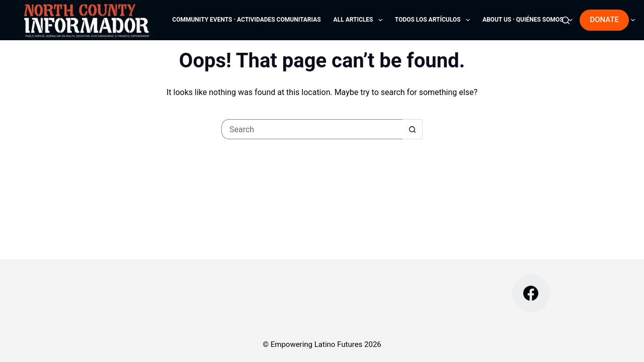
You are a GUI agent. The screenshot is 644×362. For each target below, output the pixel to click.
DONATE (604, 20)
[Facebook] (531, 293)
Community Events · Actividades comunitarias (246, 20)
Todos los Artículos (434, 20)
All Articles (360, 20)
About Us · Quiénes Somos (530, 20)
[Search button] (413, 129)
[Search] (566, 20)
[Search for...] (312, 129)
